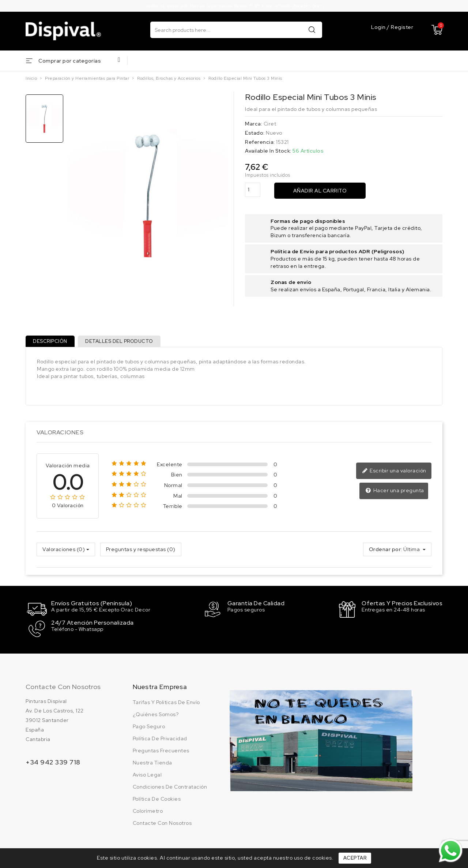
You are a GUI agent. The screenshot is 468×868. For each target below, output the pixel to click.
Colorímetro (148, 811)
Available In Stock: (268, 151)
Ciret (270, 124)
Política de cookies (157, 799)
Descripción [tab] (52, 343)
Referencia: (260, 142)
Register (402, 27)
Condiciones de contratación (170, 787)
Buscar (312, 29)
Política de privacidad (160, 739)
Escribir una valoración (395, 474)
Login (379, 27)
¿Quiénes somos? (156, 715)
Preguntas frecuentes (161, 751)
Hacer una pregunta (395, 494)
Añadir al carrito (320, 191)
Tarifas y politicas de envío (166, 703)
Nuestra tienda (152, 763)
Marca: (254, 124)
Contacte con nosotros (63, 687)
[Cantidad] (253, 190)
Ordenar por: (386, 552)
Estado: (255, 133)
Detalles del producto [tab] (123, 343)
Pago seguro (149, 727)
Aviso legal (147, 775)
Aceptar (355, 858)
